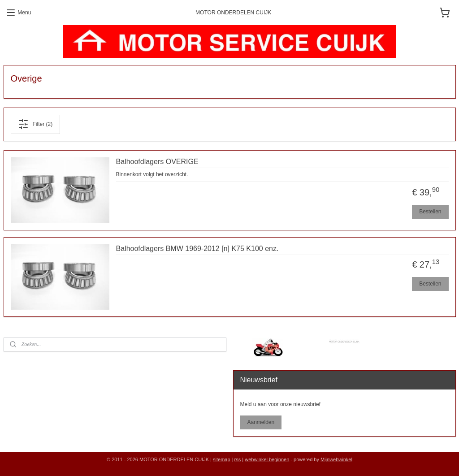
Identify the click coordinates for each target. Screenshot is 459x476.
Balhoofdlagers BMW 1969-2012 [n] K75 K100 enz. (197, 249)
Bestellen (430, 212)
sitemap (222, 459)
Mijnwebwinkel (336, 459)
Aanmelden (261, 422)
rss (238, 459)
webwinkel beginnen (267, 459)
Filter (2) (35, 124)
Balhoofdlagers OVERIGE (157, 162)
